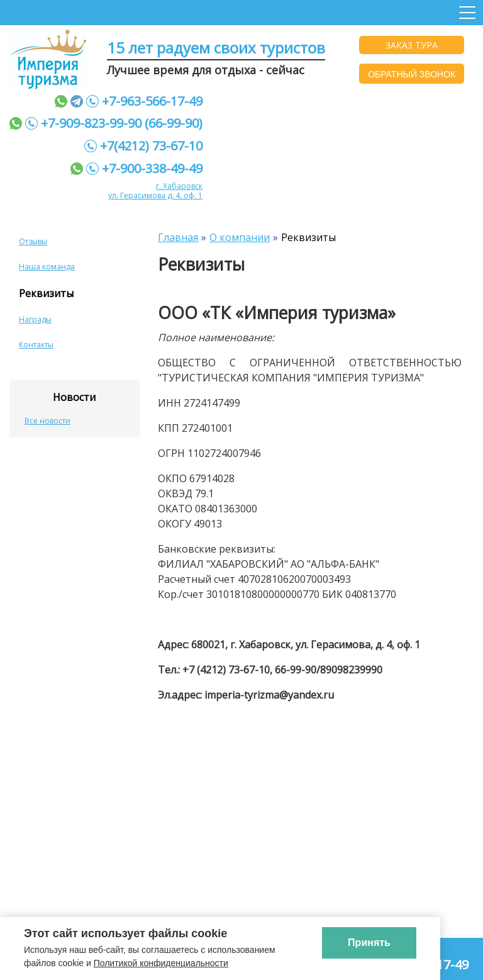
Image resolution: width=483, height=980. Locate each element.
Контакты (36, 345)
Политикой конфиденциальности (161, 963)
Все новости (47, 421)
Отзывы (33, 241)
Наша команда (47, 267)
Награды (35, 319)
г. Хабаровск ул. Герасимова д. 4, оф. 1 (155, 191)
